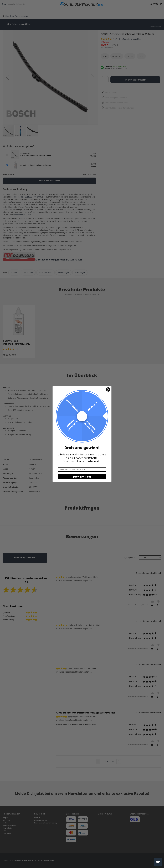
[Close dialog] (108, 389)
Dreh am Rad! (82, 477)
